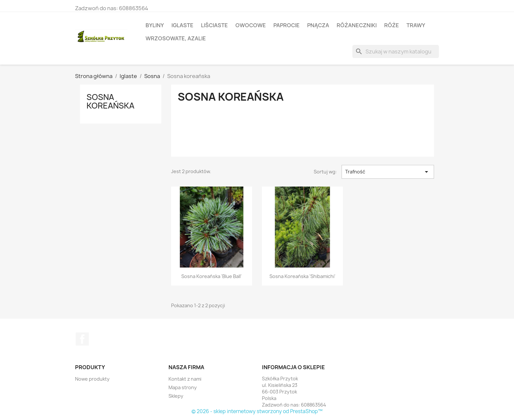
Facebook (82, 339)
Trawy (416, 25)
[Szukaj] (396, 51)
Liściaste (214, 25)
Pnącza (318, 25)
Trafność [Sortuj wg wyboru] (388, 172)
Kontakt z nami (185, 379)
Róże (392, 25)
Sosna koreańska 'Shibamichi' (302, 276)
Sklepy (176, 396)
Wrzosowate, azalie (176, 38)
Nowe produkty (92, 379)
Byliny (155, 25)
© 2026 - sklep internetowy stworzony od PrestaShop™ (257, 411)
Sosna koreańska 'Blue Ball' (211, 276)
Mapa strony (183, 387)
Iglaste (182, 25)
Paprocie (287, 25)
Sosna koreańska (110, 101)
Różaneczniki (357, 25)
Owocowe (251, 25)
